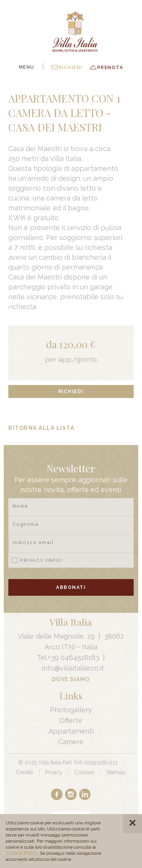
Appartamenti (71, 731)
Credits (25, 772)
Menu (27, 67)
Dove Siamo (71, 679)
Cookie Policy (22, 853)
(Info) (54, 560)
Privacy (41, 560)
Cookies (84, 772)
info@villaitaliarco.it (73, 668)
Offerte (71, 720)
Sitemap (116, 772)
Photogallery (71, 710)
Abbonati (71, 587)
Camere (71, 742)
